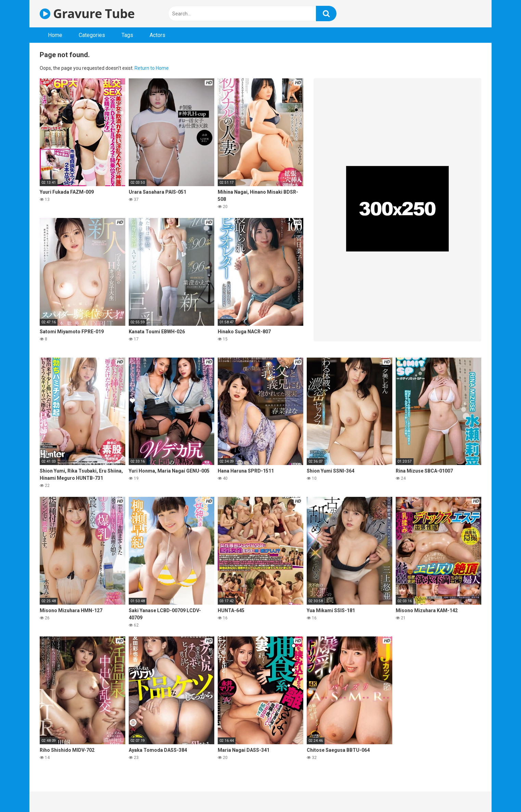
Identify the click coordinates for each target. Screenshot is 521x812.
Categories (92, 35)
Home (55, 35)
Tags (127, 35)
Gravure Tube (87, 14)
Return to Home (152, 68)
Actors (157, 35)
